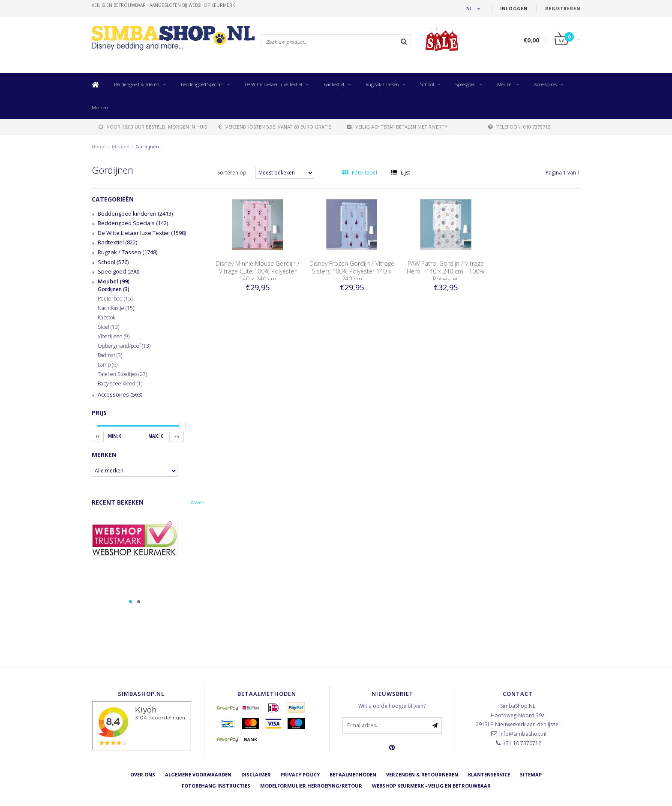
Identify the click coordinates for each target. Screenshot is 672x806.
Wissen (198, 502)
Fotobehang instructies (216, 786)
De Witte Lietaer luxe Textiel (273, 84)
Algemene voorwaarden (198, 774)
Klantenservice (489, 774)
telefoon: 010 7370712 (519, 127)
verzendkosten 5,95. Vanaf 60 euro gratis (275, 127)
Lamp (108, 365)
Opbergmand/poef (124, 346)
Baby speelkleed (120, 384)
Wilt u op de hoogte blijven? (392, 706)
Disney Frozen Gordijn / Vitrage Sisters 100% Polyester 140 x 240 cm (352, 271)
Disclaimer (256, 774)
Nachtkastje (116, 308)
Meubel (505, 84)
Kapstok (106, 318)
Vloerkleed (114, 337)
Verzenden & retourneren (422, 774)
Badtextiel (334, 84)
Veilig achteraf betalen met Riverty (397, 127)
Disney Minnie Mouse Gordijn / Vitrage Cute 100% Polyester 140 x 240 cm (258, 271)
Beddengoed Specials (202, 84)
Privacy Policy (300, 774)
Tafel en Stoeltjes (122, 374)
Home (99, 146)
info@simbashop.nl (523, 734)
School (427, 84)
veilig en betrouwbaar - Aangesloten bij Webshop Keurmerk (163, 5)
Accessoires (545, 84)
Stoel (108, 327)
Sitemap (531, 774)
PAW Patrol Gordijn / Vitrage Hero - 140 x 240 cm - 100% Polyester (445, 271)
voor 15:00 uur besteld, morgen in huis (153, 127)
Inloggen (514, 9)
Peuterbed (115, 299)
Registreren (563, 9)
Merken (100, 107)
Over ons (143, 774)
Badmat (110, 355)
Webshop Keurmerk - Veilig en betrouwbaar (431, 786)
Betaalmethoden (353, 774)
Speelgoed (466, 84)
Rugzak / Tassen (382, 84)
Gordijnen (147, 146)
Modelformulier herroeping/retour (311, 786)
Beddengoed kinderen (137, 84)
